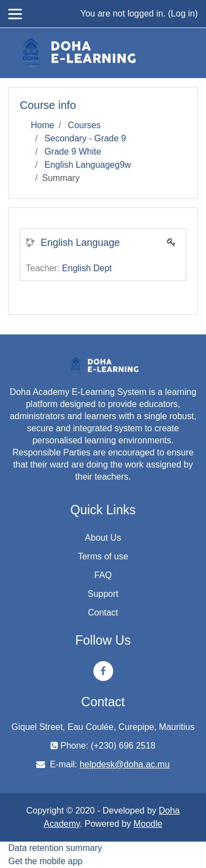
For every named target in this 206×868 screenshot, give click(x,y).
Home (43, 125)
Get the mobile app (45, 861)
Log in (183, 13)
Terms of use (103, 556)
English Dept (87, 268)
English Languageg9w (88, 165)
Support (103, 594)
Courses (85, 125)
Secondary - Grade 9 (85, 138)
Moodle (148, 824)
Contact (103, 612)
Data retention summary (55, 848)
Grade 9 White (73, 152)
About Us (103, 538)
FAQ (103, 575)
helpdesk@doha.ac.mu (125, 764)
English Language (80, 243)
